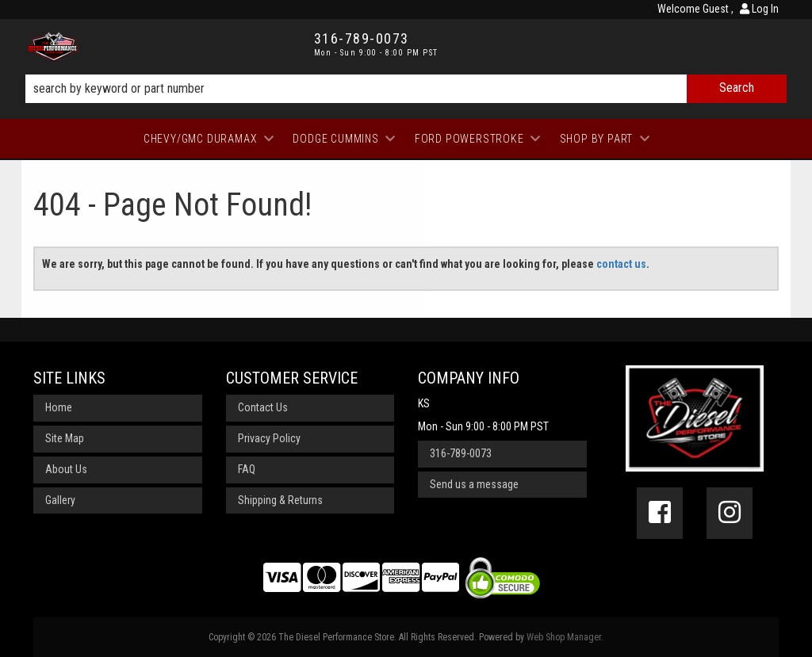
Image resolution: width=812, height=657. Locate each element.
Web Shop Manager (564, 637)
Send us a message (474, 484)
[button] (406, 89)
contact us (621, 264)
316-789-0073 (461, 453)
